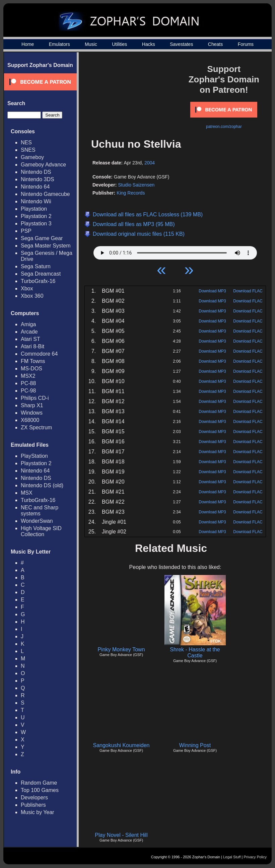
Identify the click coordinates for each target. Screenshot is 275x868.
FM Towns (33, 361)
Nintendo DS (36, 172)
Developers (34, 798)
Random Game (39, 783)
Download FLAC (248, 291)
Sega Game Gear (42, 238)
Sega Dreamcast (41, 274)
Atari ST (30, 339)
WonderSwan (37, 521)
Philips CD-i (35, 398)
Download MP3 (212, 291)
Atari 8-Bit (32, 346)
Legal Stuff (232, 857)
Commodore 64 (39, 354)
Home (28, 44)
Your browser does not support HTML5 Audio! (175, 251)
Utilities (119, 44)
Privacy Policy (255, 857)
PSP (26, 231)
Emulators (59, 44)
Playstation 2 (36, 216)
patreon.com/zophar (224, 127)
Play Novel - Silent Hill (121, 835)
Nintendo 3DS (38, 179)
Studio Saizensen (136, 185)
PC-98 (28, 391)
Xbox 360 (32, 296)
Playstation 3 (36, 224)
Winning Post (195, 745)
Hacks (149, 44)
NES (26, 142)
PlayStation (34, 456)
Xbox (27, 288)
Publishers (33, 805)
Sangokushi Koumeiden (121, 745)
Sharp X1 (32, 405)
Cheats (215, 44)
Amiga (28, 324)
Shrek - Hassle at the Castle (195, 653)
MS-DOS (31, 369)
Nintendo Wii (36, 201)
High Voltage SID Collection (41, 531)
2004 (150, 163)
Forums (246, 44)
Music (91, 44)
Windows (32, 413)
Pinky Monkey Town (121, 649)
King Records (131, 193)
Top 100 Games (40, 790)
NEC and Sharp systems (40, 511)
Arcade (29, 332)
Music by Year (38, 812)
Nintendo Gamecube (45, 194)
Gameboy (32, 157)
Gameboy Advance (43, 165)
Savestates (181, 44)
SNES (28, 150)
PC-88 (28, 383)
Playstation (34, 209)
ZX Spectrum (36, 427)
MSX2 (28, 376)
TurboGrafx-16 (38, 281)
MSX (27, 493)
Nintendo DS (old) (42, 485)
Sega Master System (46, 246)
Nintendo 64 (35, 187)
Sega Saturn (36, 266)
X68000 (30, 420)
